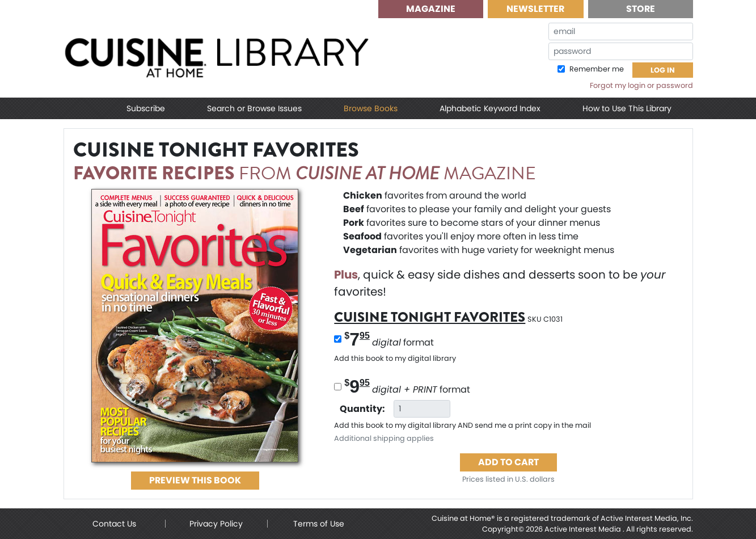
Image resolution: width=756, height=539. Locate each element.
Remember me (596, 69)
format (389, 339)
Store (641, 9)
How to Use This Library (627, 108)
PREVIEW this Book (195, 480)
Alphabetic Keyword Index (490, 108)
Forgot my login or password (641, 85)
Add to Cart (508, 462)
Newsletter (535, 9)
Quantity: (362, 409)
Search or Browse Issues (254, 108)
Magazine (431, 9)
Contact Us (114, 524)
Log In (663, 70)
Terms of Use (319, 524)
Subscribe (146, 108)
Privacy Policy (216, 524)
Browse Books (371, 108)
